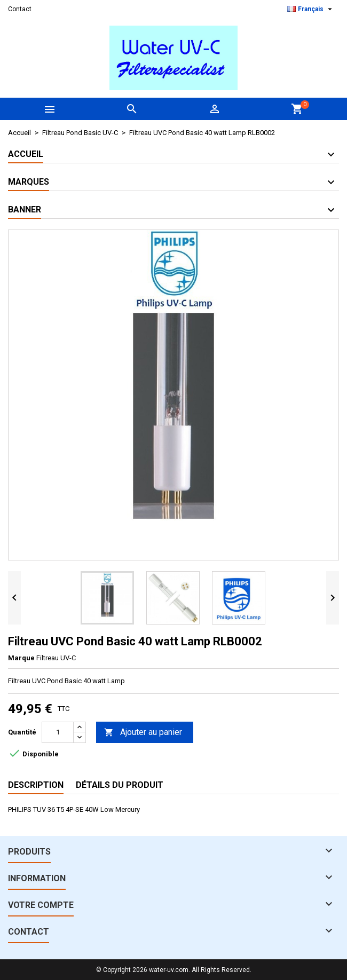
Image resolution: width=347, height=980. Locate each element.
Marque (21, 658)
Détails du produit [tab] (120, 785)
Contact (20, 9)
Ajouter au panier (143, 733)
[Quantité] (58, 732)
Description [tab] (36, 785)
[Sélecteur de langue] (311, 9)
